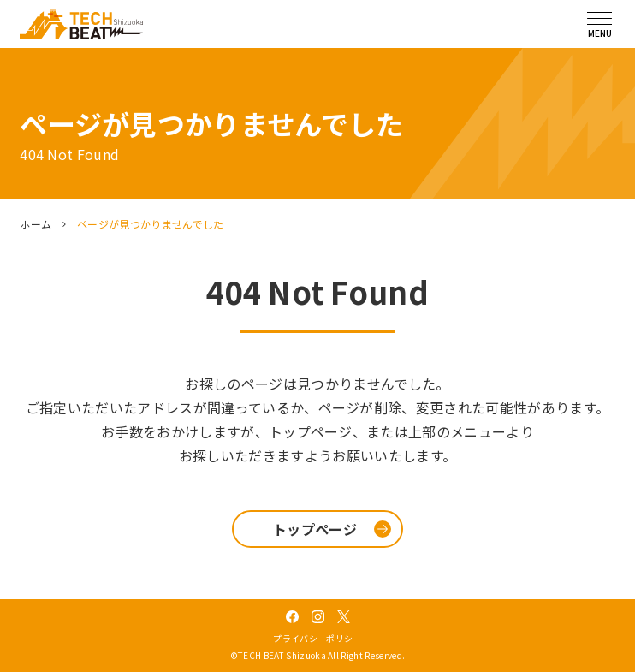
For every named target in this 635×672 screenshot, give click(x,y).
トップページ (315, 529)
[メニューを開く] (600, 24)
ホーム (36, 224)
